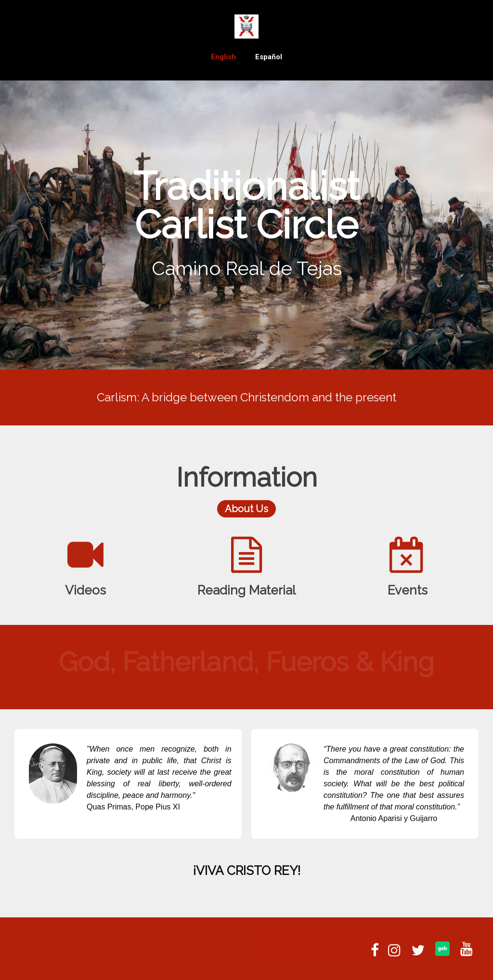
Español (269, 57)
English (223, 57)
